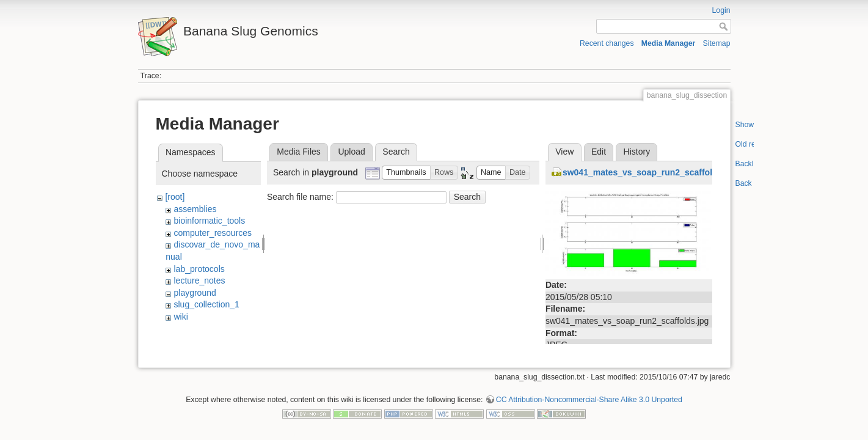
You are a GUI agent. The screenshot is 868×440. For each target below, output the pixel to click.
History (637, 152)
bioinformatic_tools (209, 221)
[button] (406, 173)
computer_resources (213, 233)
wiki (181, 317)
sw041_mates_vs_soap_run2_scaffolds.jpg (650, 172)
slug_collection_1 (206, 304)
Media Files (299, 152)
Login (721, 10)
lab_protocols (199, 269)
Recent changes (607, 43)
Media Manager (669, 43)
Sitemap (717, 43)
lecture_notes (199, 280)
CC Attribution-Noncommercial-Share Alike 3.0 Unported (589, 395)
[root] (175, 197)
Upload (351, 152)
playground (195, 293)
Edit (599, 152)
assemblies (195, 209)
